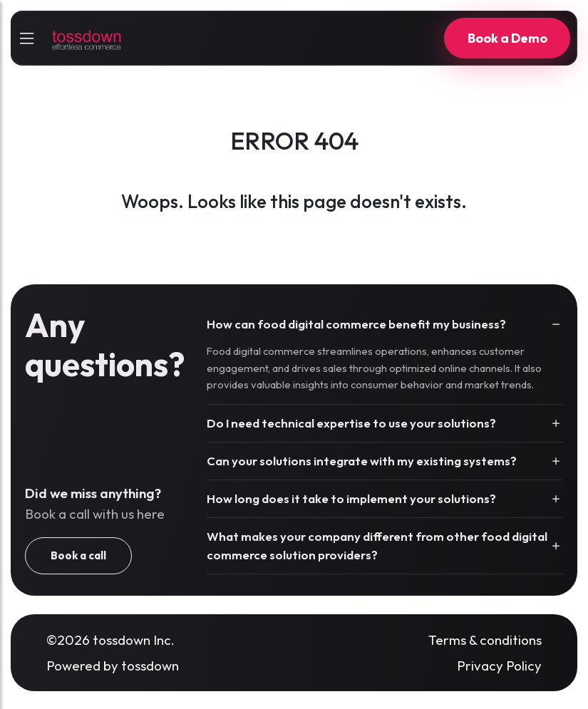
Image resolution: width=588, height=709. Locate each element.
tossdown (150, 666)
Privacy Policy (499, 666)
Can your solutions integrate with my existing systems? (362, 461)
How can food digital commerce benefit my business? (356, 324)
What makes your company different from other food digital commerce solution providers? (377, 545)
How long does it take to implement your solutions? (351, 498)
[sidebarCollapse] (27, 38)
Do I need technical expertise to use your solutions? (351, 423)
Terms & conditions (485, 640)
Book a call (78, 555)
